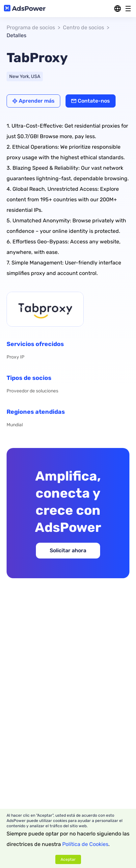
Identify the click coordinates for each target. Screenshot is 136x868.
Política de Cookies (85, 844)
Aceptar (68, 859)
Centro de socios (83, 27)
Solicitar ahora (68, 550)
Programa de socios (31, 27)
